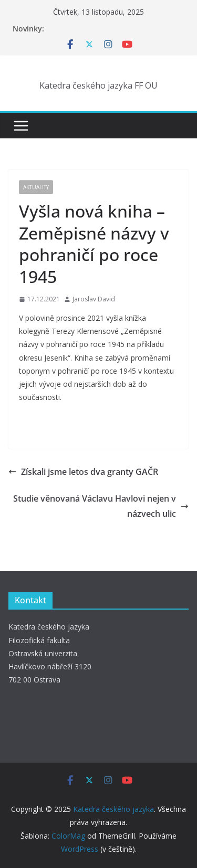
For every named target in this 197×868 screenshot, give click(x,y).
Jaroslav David (94, 299)
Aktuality (36, 187)
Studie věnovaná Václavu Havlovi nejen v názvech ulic (101, 506)
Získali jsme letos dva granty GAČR (83, 472)
